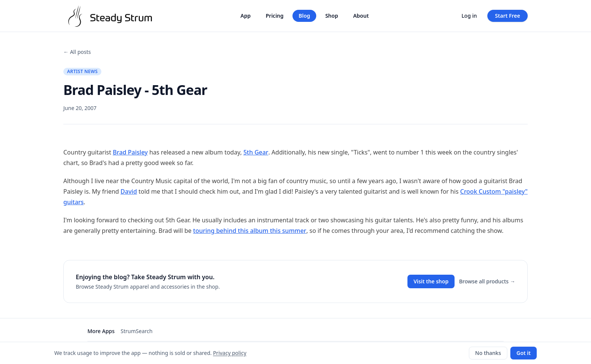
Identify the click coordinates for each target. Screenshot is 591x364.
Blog (304, 16)
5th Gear (256, 152)
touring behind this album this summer (250, 231)
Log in (469, 16)
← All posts (77, 52)
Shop (332, 16)
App (246, 16)
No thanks (488, 353)
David (129, 191)
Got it (524, 353)
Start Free (508, 16)
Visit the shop (431, 281)
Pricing (275, 16)
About (361, 16)
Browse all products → (487, 281)
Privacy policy (230, 353)
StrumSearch (137, 331)
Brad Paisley (130, 152)
